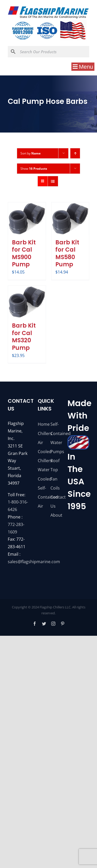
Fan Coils (55, 483)
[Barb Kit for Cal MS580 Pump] (70, 219)
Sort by (31, 153)
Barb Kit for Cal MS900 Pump (24, 254)
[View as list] (53, 181)
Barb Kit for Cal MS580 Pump (67, 254)
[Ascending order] (75, 153)
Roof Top (55, 465)
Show (34, 169)
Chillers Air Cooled (42, 443)
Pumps (55, 452)
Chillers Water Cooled (42, 470)
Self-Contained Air (42, 497)
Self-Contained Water (55, 433)
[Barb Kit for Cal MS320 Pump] (27, 302)
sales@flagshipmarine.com (34, 562)
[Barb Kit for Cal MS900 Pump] (27, 219)
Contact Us (55, 502)
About (55, 515)
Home (42, 424)
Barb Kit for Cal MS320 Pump (24, 337)
